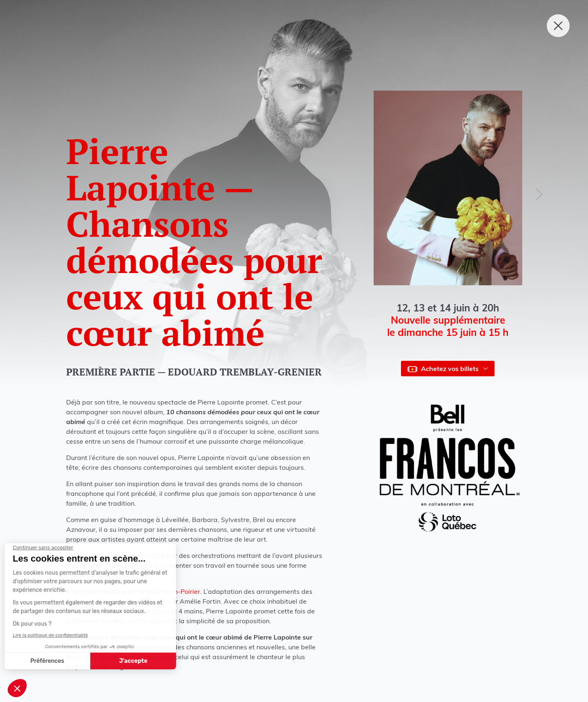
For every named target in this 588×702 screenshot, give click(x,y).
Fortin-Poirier (180, 591)
